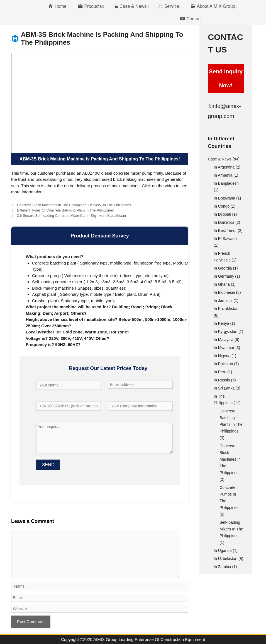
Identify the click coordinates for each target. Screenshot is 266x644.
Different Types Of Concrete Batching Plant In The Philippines (65, 210)
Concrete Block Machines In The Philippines (52, 205)
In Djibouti (222, 214)
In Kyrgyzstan (225, 331)
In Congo (222, 206)
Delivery (95, 205)
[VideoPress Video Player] (100, 103)
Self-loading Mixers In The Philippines (231, 529)
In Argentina (224, 167)
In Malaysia (224, 340)
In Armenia (223, 175)
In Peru (220, 372)
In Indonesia (224, 292)
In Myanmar (224, 348)
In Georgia (223, 268)
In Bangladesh (226, 183)
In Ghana (222, 284)
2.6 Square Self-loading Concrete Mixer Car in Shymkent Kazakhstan (71, 216)
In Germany (224, 276)
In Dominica (224, 222)
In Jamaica (223, 301)
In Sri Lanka (224, 388)
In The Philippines (117, 205)
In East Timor (225, 230)
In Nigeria (222, 356)
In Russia (222, 380)
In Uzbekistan (225, 559)
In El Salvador (226, 239)
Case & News (220, 159)
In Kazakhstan (226, 309)
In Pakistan (223, 364)
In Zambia (222, 567)
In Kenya (221, 323)
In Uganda (223, 551)
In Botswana (224, 198)
